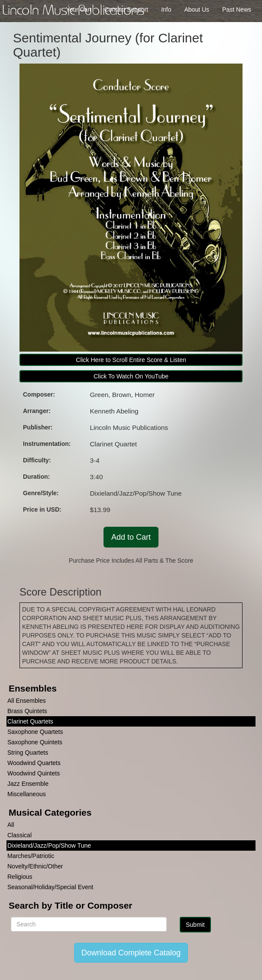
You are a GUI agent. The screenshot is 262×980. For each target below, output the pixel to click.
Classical (19, 835)
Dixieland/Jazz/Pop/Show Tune (49, 845)
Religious (20, 877)
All (11, 825)
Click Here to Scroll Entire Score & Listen (131, 360)
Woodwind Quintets (34, 773)
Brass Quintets (27, 711)
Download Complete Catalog (131, 953)
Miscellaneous (27, 794)
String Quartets (28, 753)
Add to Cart (131, 537)
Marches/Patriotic (31, 856)
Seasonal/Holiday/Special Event (50, 887)
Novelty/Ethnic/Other (35, 866)
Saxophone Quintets (35, 742)
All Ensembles (27, 701)
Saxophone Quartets (35, 732)
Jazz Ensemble (28, 784)
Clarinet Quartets (30, 721)
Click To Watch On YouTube (131, 376)
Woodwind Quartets (34, 763)
